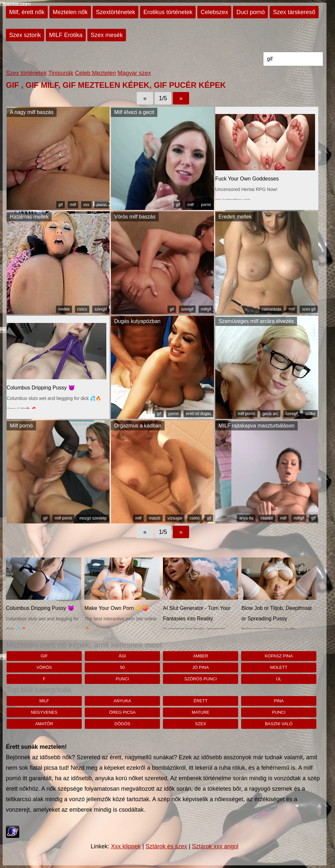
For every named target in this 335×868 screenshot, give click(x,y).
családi (267, 518)
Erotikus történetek (168, 12)
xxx (86, 205)
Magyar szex (134, 73)
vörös (44, 667)
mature (201, 712)
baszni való (279, 724)
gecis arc (270, 414)
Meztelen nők (70, 12)
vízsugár (175, 518)
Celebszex (214, 12)
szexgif (101, 309)
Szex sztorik (25, 35)
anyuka (122, 701)
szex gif (309, 309)
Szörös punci (201, 679)
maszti (155, 518)
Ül (279, 679)
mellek (64, 309)
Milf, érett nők (27, 12)
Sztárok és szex (166, 846)
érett (201, 701)
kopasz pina (279, 656)
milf (73, 205)
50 (122, 667)
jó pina (201, 667)
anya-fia (246, 518)
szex (201, 724)
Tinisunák (61, 73)
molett (279, 667)
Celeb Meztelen (95, 73)
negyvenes (44, 712)
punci (122, 679)
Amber (201, 656)
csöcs (82, 309)
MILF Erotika (66, 35)
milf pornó (247, 414)
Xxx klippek (126, 846)
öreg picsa (123, 712)
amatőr (44, 724)
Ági (122, 656)
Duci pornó (250, 12)
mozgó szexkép (93, 518)
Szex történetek (26, 73)
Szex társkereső (294, 12)
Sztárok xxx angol (215, 846)
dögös (122, 724)
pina (279, 701)
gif (61, 205)
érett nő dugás (198, 414)
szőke (310, 414)
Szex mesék (107, 35)
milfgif (206, 309)
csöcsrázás (272, 309)
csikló (195, 518)
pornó (102, 205)
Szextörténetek (115, 12)
